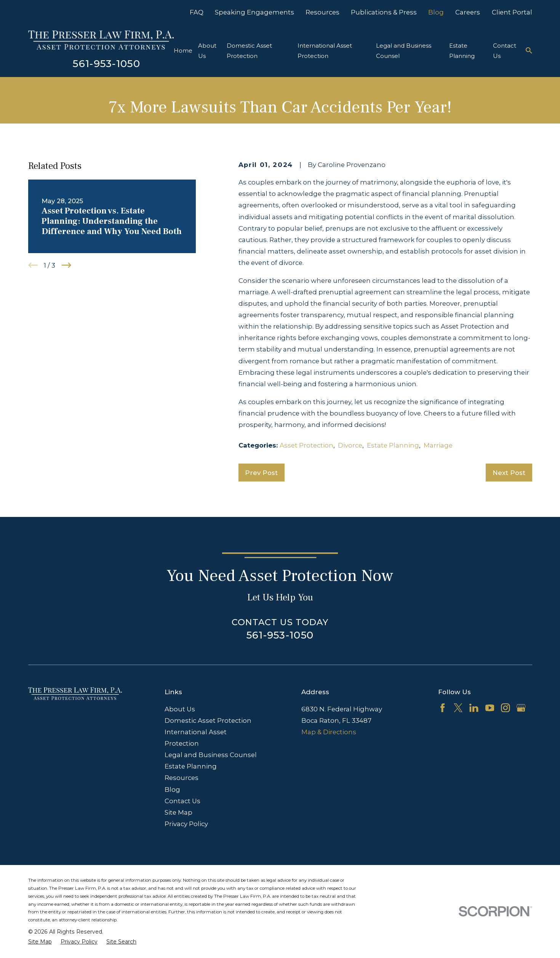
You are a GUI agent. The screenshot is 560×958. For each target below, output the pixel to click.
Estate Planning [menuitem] (462, 51)
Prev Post (261, 473)
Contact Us (182, 801)
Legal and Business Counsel (211, 755)
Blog (436, 12)
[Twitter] (458, 708)
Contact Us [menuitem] (505, 51)
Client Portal (512, 12)
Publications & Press (384, 12)
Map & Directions (329, 732)
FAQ (197, 12)
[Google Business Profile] (521, 708)
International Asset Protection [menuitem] (325, 51)
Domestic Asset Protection (208, 721)
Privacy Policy (186, 824)
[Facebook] (442, 708)
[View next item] (66, 265)
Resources (322, 12)
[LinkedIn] (474, 708)
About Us (180, 709)
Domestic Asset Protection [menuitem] (249, 51)
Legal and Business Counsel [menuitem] (404, 51)
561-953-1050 (106, 64)
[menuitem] (40, 942)
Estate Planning (393, 445)
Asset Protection (306, 445)
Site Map (178, 812)
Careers (468, 12)
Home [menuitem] (183, 51)
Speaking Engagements (254, 12)
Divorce (350, 445)
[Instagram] (505, 708)
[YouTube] (490, 708)
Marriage (438, 445)
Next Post (509, 473)
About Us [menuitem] (207, 51)
